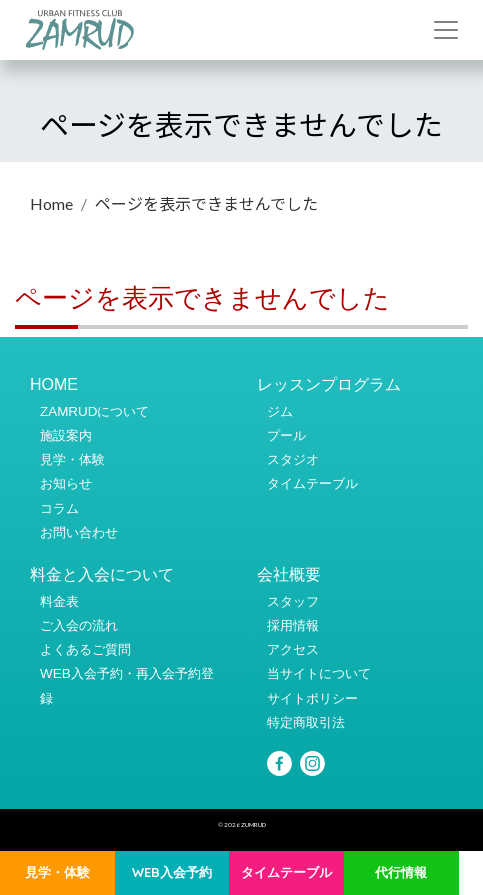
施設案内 (66, 435)
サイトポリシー (312, 698)
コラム (59, 508)
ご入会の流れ (79, 625)
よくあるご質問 (85, 649)
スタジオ (293, 459)
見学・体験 (57, 872)
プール (286, 435)
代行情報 (401, 872)
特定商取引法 (306, 722)
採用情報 (293, 625)
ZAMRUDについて (94, 411)
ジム (280, 411)
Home (51, 203)
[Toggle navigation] (446, 30)
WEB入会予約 (172, 872)
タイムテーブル (286, 872)
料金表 (59, 601)
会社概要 (289, 574)
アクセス (293, 649)
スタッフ (293, 601)
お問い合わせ (79, 532)
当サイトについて (319, 673)
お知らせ (66, 483)
